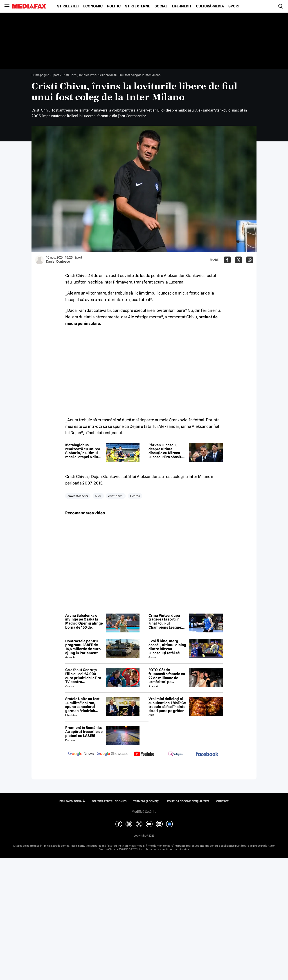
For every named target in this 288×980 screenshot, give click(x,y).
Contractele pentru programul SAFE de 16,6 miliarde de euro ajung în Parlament (83, 647)
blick (98, 496)
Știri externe (138, 6)
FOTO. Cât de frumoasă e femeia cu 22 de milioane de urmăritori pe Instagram (167, 676)
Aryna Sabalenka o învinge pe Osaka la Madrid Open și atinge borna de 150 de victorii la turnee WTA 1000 (84, 621)
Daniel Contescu (58, 261)
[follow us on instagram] (175, 754)
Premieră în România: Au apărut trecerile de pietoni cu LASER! (84, 732)
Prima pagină (40, 75)
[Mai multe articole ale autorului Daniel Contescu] (39, 260)
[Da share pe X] (238, 260)
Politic (114, 6)
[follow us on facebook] (207, 754)
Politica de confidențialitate (188, 801)
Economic (93, 6)
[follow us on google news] (81, 754)
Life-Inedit (182, 6)
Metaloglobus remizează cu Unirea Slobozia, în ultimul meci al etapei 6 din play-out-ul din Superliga (83, 451)
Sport (234, 6)
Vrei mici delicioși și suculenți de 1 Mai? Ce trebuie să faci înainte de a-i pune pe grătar (167, 705)
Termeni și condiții (147, 801)
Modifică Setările (144, 812)
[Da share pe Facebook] (227, 260)
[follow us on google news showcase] (112, 754)
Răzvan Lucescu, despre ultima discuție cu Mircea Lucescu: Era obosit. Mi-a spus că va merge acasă (167, 451)
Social (161, 6)
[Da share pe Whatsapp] (250, 260)
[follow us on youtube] (144, 754)
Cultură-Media (210, 6)
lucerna (135, 496)
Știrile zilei (68, 6)
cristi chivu (116, 496)
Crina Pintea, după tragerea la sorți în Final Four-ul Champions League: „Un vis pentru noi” (165, 621)
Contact (222, 801)
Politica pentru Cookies (109, 801)
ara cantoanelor (78, 496)
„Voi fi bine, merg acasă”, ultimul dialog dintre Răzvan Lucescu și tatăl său (167, 647)
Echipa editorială (72, 801)
